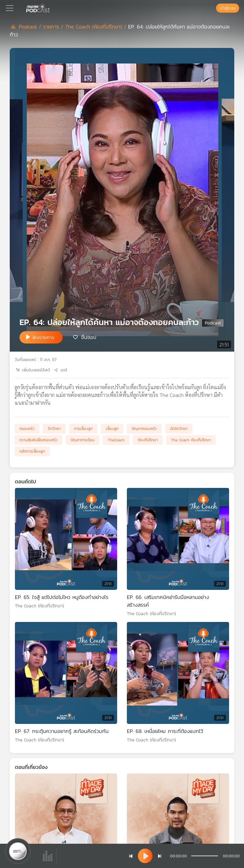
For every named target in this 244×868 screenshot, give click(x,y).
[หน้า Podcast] (51, 7)
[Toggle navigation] (10, 8)
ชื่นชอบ (89, 337)
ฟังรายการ (43, 337)
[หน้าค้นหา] (213, 8)
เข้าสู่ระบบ (228, 8)
